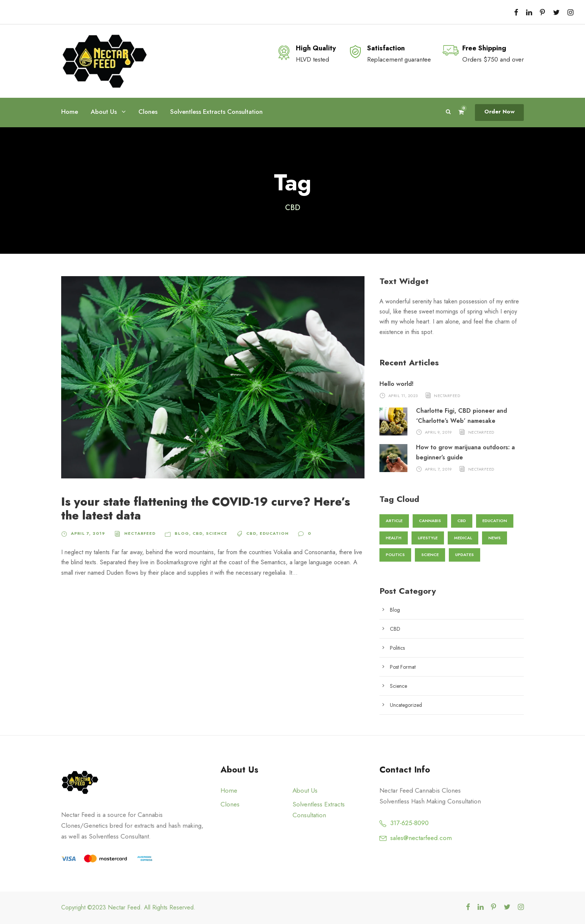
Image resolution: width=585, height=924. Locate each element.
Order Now (500, 112)
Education (267, 533)
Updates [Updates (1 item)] (463, 555)
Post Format (403, 667)
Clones (148, 112)
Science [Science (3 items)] (429, 555)
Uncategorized (406, 705)
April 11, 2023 (403, 395)
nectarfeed (138, 533)
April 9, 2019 (439, 432)
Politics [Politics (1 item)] (395, 555)
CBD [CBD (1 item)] (460, 521)
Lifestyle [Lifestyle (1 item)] (428, 538)
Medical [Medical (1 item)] (463, 538)
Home (70, 112)
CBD (193, 533)
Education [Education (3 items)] (493, 521)
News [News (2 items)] (495, 538)
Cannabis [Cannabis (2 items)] (429, 521)
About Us (104, 112)
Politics (398, 648)
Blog (178, 533)
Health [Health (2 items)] (394, 538)
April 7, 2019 (87, 533)
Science (211, 533)
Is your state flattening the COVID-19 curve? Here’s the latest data (204, 509)
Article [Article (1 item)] (394, 521)
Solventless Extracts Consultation (215, 112)
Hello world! (396, 384)
